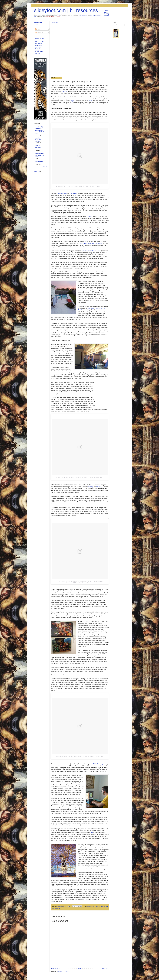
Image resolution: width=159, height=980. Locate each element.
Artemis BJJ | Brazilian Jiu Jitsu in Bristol (39, 129)
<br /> (102, 394)
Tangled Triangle (62, 194)
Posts (38, 29)
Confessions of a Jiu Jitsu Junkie (91, 251)
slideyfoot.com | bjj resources (66, 10)
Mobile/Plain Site (40, 38)
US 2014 (58, 909)
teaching (85, 15)
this (92, 833)
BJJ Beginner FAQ (40, 42)
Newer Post (55, 968)
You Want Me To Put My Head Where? (91, 243)
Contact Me (38, 40)
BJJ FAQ (106, 14)
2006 (80, 15)
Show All (45, 167)
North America (97, 906)
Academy (106, 16)
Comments (39, 32)
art (88, 906)
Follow (53, 22)
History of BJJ (39, 45)
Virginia (73, 101)
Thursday (99, 487)
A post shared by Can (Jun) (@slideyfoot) (69, 186)
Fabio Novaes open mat (100, 764)
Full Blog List (37, 171)
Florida (91, 906)
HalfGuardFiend (39, 161)
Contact (106, 11)
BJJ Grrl (37, 146)
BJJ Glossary (39, 44)
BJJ (59, 15)
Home (105, 9)
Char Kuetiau (38, 163)
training (92, 15)
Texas (90, 101)
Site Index (38, 54)
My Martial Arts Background (39, 49)
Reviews (106, 12)
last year (64, 91)
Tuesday (91, 487)
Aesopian (37, 138)
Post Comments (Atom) (65, 971)
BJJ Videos (38, 47)
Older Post (105, 968)
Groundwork (74, 194)
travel (102, 906)
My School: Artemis (40, 52)
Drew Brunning (39, 154)
